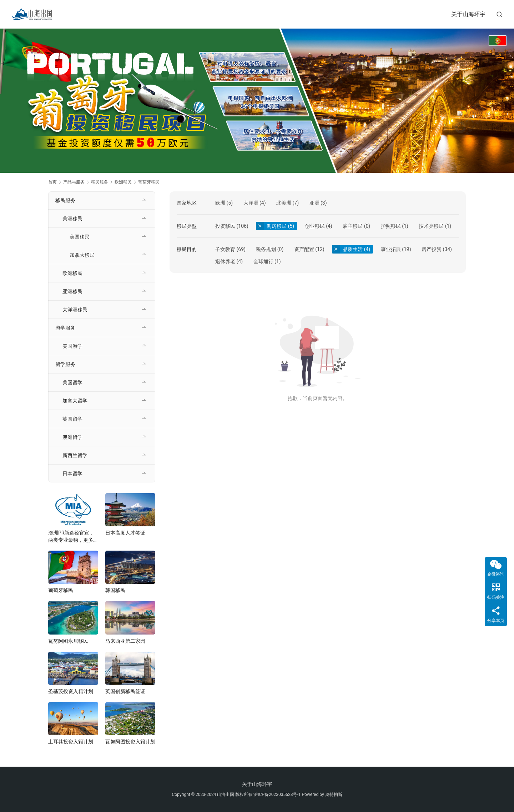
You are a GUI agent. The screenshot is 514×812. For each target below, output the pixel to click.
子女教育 (225, 249)
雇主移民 (353, 226)
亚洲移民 (72, 291)
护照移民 (391, 226)
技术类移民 (431, 226)
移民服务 (65, 200)
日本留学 (72, 473)
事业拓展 (391, 249)
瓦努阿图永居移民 (68, 641)
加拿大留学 (75, 401)
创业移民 (315, 226)
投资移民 (225, 226)
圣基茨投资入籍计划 (71, 691)
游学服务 (65, 328)
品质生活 (353, 249)
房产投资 (432, 249)
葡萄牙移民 (61, 590)
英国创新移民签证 (125, 691)
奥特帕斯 (334, 795)
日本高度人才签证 (125, 533)
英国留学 (72, 419)
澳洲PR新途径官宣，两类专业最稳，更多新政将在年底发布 (73, 537)
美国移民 (80, 237)
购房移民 (277, 226)
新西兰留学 (75, 455)
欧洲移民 (72, 273)
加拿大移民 (82, 255)
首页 (52, 182)
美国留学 (72, 382)
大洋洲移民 (75, 310)
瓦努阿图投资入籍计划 (130, 742)
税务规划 (266, 249)
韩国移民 (115, 590)
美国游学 (72, 346)
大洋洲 (251, 203)
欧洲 (220, 203)
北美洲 (284, 203)
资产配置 (304, 249)
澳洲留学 (72, 437)
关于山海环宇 (468, 14)
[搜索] (499, 14)
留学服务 (65, 364)
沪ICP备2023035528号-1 (277, 795)
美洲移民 (72, 219)
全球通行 (263, 261)
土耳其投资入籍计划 (71, 742)
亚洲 (314, 203)
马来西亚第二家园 (125, 641)
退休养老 (225, 261)
